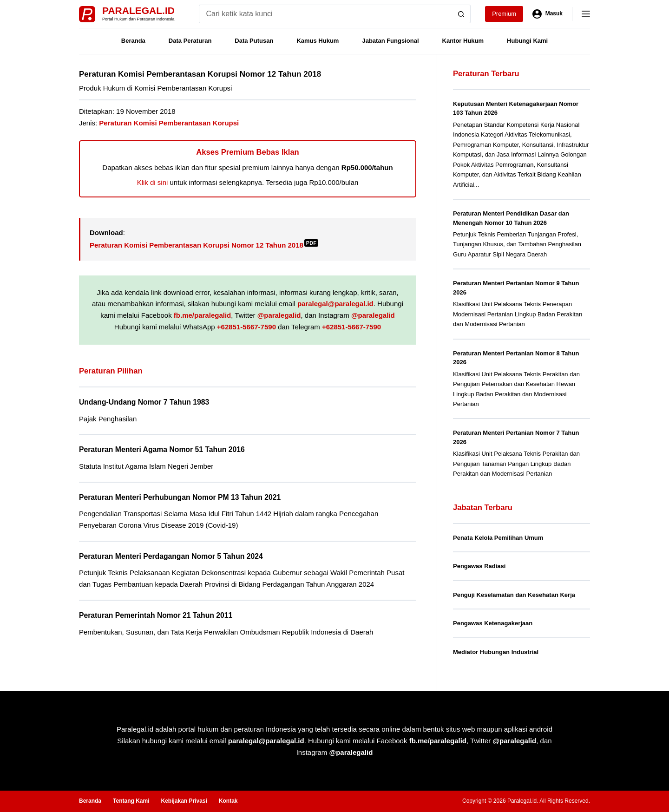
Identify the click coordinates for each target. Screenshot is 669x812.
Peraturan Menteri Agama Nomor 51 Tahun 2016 (162, 449)
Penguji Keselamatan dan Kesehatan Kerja (514, 595)
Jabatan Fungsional (390, 41)
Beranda (133, 41)
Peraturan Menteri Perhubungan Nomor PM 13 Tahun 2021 (180, 497)
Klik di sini (153, 182)
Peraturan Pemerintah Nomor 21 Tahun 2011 (156, 615)
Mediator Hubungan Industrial (496, 652)
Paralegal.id (138, 10)
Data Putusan (254, 41)
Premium (504, 14)
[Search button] (461, 14)
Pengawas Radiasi (479, 566)
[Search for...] (325, 14)
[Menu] (586, 14)
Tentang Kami (131, 801)
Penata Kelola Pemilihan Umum (498, 538)
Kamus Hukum (318, 41)
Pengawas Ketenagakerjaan (493, 623)
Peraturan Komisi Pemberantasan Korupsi (169, 123)
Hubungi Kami (527, 41)
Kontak (228, 801)
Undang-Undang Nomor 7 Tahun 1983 (144, 402)
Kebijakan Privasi (184, 801)
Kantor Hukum (463, 41)
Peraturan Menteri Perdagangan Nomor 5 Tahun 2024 (171, 556)
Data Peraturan (190, 41)
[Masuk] (548, 14)
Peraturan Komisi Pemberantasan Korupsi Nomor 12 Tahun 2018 (204, 245)
